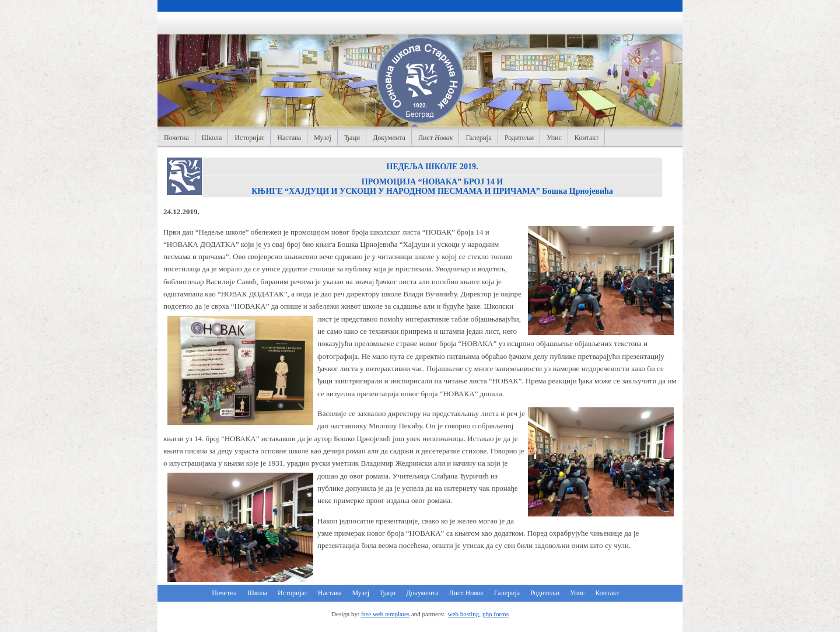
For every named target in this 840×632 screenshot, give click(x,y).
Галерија (478, 138)
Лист (436, 138)
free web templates (385, 614)
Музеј (323, 138)
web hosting (463, 614)
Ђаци (352, 138)
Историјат (249, 138)
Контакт (587, 138)
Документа (389, 138)
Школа (212, 138)
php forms (496, 614)
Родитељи (519, 138)
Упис (554, 138)
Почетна (176, 138)
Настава (289, 138)
